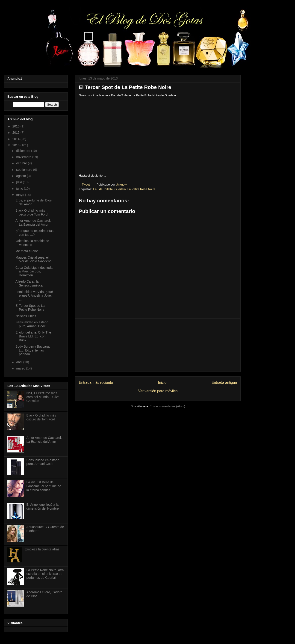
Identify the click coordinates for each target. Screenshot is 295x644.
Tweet (86, 185)
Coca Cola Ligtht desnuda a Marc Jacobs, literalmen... (34, 272)
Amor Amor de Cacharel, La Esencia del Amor (33, 223)
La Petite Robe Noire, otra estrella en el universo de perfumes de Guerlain (45, 574)
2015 (16, 133)
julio (19, 182)
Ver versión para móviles (158, 391)
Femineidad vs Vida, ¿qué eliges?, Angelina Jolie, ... (34, 296)
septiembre (25, 170)
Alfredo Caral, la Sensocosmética (29, 283)
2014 (16, 139)
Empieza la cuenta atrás (42, 549)
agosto (21, 176)
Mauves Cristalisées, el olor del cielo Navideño (34, 259)
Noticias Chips (26, 316)
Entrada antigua (224, 383)
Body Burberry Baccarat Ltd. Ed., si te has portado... (33, 350)
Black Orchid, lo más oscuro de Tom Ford (31, 212)
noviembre (24, 157)
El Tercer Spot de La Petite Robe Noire (30, 308)
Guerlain (120, 189)
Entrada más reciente (96, 383)
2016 (16, 126)
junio (20, 189)
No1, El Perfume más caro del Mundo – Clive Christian (43, 397)
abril (20, 362)
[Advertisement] (158, 345)
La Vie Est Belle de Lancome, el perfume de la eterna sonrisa (44, 486)
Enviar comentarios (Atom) (167, 406)
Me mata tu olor (27, 251)
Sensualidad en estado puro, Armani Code (32, 324)
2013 (16, 145)
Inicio (162, 383)
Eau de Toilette (103, 189)
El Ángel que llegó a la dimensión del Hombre (43, 507)
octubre (22, 163)
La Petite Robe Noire (141, 189)
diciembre (24, 151)
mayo (21, 195)
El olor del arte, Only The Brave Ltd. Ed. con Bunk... (33, 336)
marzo (21, 368)
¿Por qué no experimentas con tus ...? (34, 233)
